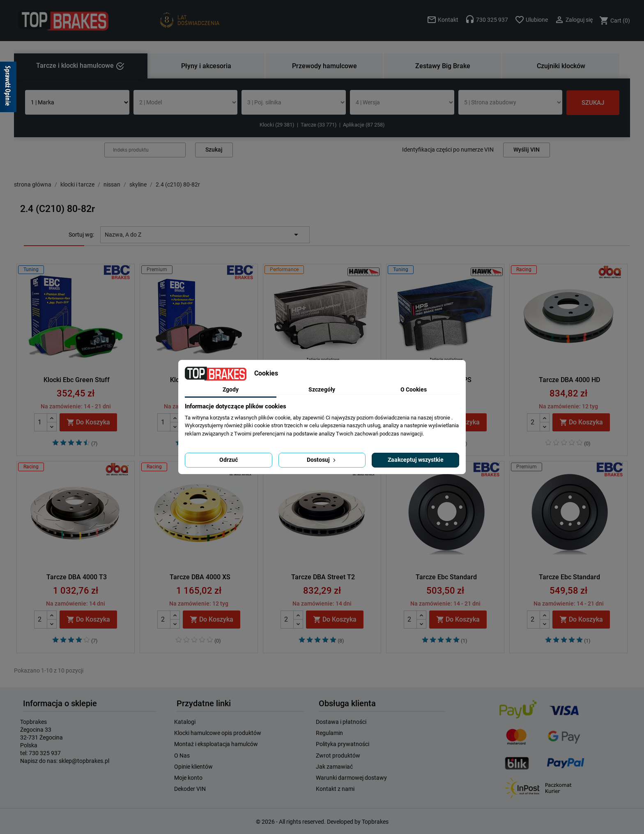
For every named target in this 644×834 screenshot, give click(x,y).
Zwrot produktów (338, 756)
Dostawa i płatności (341, 722)
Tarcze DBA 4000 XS (200, 577)
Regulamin (329, 733)
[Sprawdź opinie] (8, 88)
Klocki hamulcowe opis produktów (218, 733)
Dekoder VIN (190, 789)
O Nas (182, 756)
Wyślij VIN (527, 150)
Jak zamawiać (334, 767)
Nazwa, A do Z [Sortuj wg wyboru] (203, 235)
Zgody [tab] (231, 389)
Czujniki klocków (561, 66)
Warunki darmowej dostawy (351, 778)
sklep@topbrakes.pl (84, 761)
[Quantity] (41, 422)
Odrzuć (229, 460)
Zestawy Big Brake (443, 66)
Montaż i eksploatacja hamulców (216, 744)
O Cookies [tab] (414, 389)
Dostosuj (322, 460)
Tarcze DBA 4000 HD (569, 380)
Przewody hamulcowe (324, 66)
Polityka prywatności (343, 744)
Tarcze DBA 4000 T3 (77, 577)
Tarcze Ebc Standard (446, 577)
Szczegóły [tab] (322, 389)
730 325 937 (45, 753)
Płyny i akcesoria (206, 66)
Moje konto (188, 778)
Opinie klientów (193, 767)
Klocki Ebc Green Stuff (77, 380)
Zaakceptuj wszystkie (416, 460)
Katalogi (185, 722)
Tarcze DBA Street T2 (323, 577)
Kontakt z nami (335, 789)
